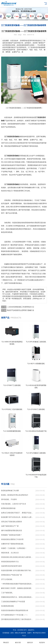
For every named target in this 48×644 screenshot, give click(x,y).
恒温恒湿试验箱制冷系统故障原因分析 (15, 610)
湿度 (30, 137)
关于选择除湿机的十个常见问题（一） (15, 615)
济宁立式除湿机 (7, 579)
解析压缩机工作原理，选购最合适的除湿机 (16, 588)
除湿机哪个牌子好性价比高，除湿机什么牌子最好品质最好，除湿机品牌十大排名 (17, 517)
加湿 (17, 242)
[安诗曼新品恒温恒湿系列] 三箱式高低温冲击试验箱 (17, 619)
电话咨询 (42, 641)
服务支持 (30, 641)
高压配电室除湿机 (8, 606)
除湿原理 (19, 264)
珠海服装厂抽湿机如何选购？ (11, 535)
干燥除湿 (15, 254)
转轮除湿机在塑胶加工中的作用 (12, 539)
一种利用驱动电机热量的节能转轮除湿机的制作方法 (17, 584)
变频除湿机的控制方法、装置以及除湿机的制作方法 (17, 597)
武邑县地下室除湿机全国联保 (11, 522)
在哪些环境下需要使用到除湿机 (12, 544)
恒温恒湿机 (16, 223)
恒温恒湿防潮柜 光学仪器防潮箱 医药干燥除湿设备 (17, 570)
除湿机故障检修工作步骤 (10, 491)
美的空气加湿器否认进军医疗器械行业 (20, 310)
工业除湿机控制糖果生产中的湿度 (13, 602)
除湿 (22, 242)
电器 (6, 140)
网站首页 (6, 641)
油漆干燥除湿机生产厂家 (10, 526)
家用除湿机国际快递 (8, 508)
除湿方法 (24, 280)
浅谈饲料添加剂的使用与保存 (11, 566)
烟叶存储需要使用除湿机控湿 (11, 530)
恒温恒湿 (41, 117)
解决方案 (18, 641)
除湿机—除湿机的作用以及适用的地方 (15, 495)
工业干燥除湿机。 (8, 593)
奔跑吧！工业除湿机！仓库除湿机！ (14, 548)
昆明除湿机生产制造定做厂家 (11, 575)
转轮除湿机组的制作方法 (10, 562)
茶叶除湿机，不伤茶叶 (9, 499)
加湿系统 (36, 242)
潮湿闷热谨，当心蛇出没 (10, 553)
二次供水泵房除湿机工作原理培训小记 (20, 307)
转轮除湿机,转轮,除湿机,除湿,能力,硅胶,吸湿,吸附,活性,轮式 (17, 557)
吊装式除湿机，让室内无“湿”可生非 (14, 504)
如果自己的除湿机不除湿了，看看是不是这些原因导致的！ (17, 513)
